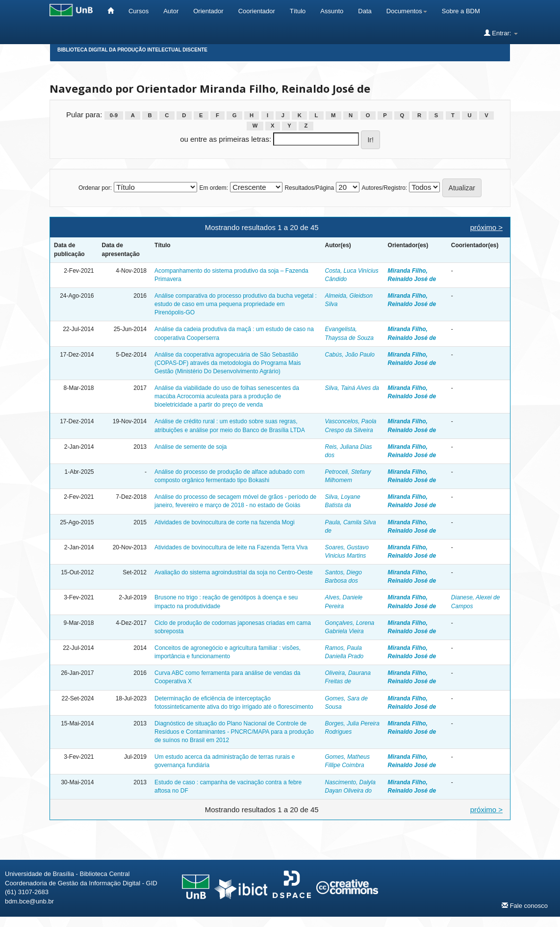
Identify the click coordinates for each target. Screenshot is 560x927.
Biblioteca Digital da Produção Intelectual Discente (132, 50)
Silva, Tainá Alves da (352, 388)
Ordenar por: (95, 188)
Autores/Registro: (384, 188)
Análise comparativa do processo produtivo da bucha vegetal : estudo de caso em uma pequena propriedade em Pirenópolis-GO (236, 304)
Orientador (208, 11)
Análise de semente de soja (191, 447)
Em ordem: (214, 188)
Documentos (407, 11)
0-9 (114, 115)
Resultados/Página (309, 188)
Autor (171, 11)
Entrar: (501, 33)
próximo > (486, 227)
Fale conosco (525, 905)
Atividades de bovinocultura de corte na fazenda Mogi (225, 522)
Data (365, 11)
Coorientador (257, 11)
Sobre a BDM (461, 11)
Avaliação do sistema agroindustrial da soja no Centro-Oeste (234, 572)
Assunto (332, 11)
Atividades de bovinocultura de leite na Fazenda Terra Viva (231, 547)
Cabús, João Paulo (350, 355)
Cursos (139, 11)
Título (298, 11)
